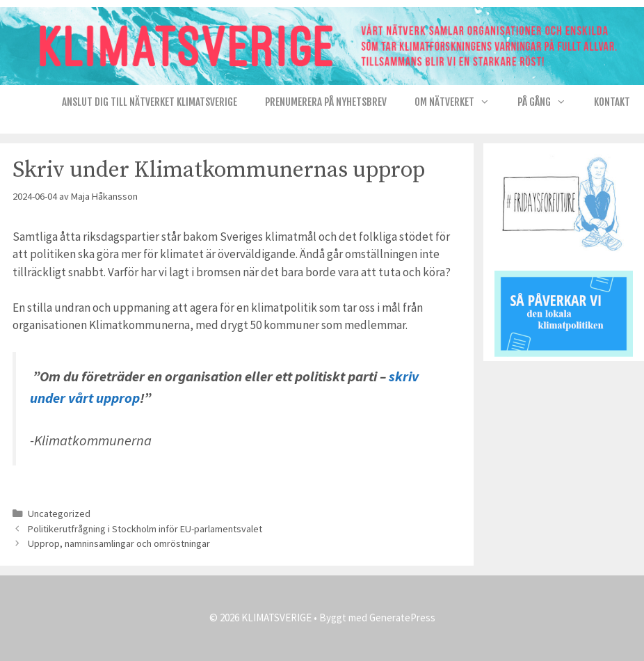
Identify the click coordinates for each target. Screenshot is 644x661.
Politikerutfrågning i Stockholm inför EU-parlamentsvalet (145, 529)
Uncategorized (59, 513)
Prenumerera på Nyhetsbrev (326, 102)
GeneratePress (402, 618)
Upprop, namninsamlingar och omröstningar (119, 543)
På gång (549, 102)
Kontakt (612, 102)
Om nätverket (459, 102)
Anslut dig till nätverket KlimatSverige (150, 102)
